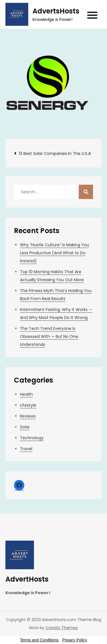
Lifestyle (28, 405)
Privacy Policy (75, 640)
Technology (32, 438)
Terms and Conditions (39, 640)
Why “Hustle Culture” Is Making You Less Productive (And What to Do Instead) (54, 253)
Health (26, 394)
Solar (25, 427)
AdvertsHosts (56, 11)
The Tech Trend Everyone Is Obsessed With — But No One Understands (49, 336)
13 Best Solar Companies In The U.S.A (55, 153)
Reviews (28, 416)
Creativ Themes (62, 628)
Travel (26, 449)
